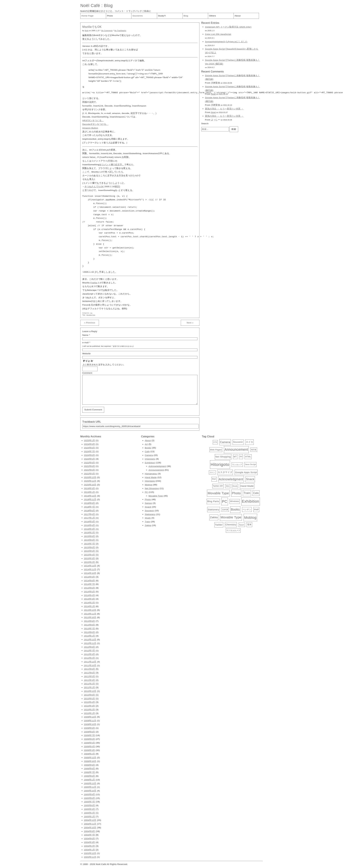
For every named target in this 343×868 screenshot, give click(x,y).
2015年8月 (90, 540)
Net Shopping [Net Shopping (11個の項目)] (223, 457)
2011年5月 (90, 676)
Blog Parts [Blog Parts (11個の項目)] (213, 501)
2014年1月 (90, 606)
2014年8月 (90, 581)
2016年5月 (90, 522)
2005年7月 (90, 802)
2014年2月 (90, 603)
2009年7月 (90, 735)
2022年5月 (90, 474)
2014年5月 (90, 592)
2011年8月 (90, 669)
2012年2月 (90, 658)
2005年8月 (90, 798)
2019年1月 (90, 492)
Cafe (147, 452)
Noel (213, 112)
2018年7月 (90, 507)
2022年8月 (90, 466)
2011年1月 (90, 687)
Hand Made (151, 477)
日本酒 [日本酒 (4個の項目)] (225, 510)
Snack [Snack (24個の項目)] (250, 479)
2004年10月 (90, 828)
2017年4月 (90, 514)
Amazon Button (90, 128)
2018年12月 (90, 496)
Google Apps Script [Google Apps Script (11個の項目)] (246, 472)
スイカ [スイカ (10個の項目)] (249, 442)
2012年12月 (90, 640)
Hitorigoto (150, 481)
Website (87, 354)
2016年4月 (90, 525)
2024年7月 (90, 452)
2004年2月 (90, 846)
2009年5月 (90, 743)
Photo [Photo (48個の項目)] (236, 493)
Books (148, 448)
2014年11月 (90, 569)
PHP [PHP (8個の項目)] (256, 510)
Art (146, 444)
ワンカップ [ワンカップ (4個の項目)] (237, 465)
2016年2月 (90, 533)
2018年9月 (90, 503)
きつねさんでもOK (94, 187)
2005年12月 (90, 783)
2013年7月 (90, 629)
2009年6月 (90, 739)
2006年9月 (90, 765)
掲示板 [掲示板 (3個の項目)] (254, 450)
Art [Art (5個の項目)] (241, 457)
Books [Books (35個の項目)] (235, 509)
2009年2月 (90, 754)
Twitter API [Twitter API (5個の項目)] (218, 486)
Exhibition (150, 463)
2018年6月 (90, 511)
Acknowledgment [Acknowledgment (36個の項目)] (231, 479)
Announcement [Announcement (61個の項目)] (236, 450)
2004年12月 (90, 820)
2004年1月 (90, 850)
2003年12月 (90, 853)
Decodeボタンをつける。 (95, 124)
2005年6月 (90, 805)
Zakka (148, 525)
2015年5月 (90, 551)
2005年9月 (90, 794)
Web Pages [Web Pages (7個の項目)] (216, 450)
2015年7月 (90, 544)
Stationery (150, 514)
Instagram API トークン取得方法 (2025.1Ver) (228, 27)
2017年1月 (90, 518)
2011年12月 (90, 662)
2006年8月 (90, 769)
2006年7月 (90, 772)
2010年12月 (90, 691)
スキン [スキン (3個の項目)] (212, 472)
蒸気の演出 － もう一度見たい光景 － (224, 109)
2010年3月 (90, 706)
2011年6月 (90, 673)
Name (85, 335)
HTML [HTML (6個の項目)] (248, 457)
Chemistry (150, 459)
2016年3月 (90, 529)
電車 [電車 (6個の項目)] (249, 525)
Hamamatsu (151, 474)
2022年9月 (90, 463)
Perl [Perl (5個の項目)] (214, 479)
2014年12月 (90, 566)
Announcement (156, 470)
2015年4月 (90, 555)
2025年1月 (90, 441)
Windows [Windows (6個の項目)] (235, 501)
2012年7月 (90, 651)
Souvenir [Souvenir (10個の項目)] (238, 442)
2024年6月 (90, 455)
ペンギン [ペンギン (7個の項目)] (247, 509)
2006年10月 (90, 761)
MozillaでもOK (92, 27)
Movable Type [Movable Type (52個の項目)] (218, 493)
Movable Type (91, 315)
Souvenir (149, 511)
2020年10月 (90, 485)
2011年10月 (90, 665)
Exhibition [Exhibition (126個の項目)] (251, 501)
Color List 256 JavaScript (218, 34)
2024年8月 (90, 448)
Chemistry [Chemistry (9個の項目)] (231, 525)
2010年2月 (90, 710)
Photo (110, 16)
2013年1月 (90, 636)
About (238, 16)
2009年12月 (90, 717)
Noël (87, 31)
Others (213, 16)
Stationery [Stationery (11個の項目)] (214, 509)
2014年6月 (90, 588)
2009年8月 (90, 732)
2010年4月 (90, 702)
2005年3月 (90, 809)
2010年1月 (90, 713)
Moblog (149, 485)
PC (91, 313)
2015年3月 (90, 558)
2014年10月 (90, 573)
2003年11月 (90, 857)
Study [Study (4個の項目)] (235, 486)
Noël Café (90, 6)
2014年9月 (90, 577)
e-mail (86, 343)
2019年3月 (90, 488)
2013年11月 (90, 614)
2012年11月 (90, 643)
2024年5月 (90, 459)
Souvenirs (138, 16)
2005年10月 (90, 791)
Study (148, 518)
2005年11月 (90, 787)
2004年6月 (90, 839)
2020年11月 (90, 481)
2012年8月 (90, 647)
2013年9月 (90, 621)
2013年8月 (90, 625)
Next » (190, 323)
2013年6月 (90, 632)
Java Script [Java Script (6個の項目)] (250, 464)
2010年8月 (90, 695)
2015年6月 (90, 547)
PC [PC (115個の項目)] (225, 501)
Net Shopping (152, 488)
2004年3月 (90, 842)
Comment (87, 373)
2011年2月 (90, 684)
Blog (108, 6)
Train (147, 522)
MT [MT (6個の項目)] (235, 457)
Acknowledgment (157, 466)
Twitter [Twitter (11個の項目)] (219, 525)
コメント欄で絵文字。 (113, 165)
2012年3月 (90, 654)
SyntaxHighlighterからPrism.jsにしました (226, 42)
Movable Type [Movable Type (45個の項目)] (231, 517)
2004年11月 (90, 824)
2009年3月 (90, 750)
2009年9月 (90, 728)
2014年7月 (90, 584)
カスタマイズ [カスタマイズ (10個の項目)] (225, 472)
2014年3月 (90, 599)
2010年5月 (90, 699)
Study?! (162, 16)
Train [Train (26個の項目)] (247, 493)
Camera (149, 455)
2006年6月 (90, 776)
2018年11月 (90, 499)
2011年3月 (90, 680)
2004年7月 (90, 835)
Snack (148, 507)
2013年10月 (90, 617)
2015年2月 (90, 562)
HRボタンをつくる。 (93, 121)
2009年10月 (90, 724)
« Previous (90, 323)
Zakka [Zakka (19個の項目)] (214, 517)
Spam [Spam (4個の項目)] (242, 525)
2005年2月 (90, 813)
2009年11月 (90, 721)
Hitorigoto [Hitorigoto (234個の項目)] (220, 464)
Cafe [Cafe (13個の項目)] (256, 493)
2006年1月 (90, 780)
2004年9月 (90, 831)
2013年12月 (90, 610)
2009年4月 (90, 747)
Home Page (87, 16)
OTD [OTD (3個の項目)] (215, 442)
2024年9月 (90, 444)
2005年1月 (90, 817)
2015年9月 (90, 536)
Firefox (94, 283)
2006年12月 (90, 758)
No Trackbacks (120, 31)
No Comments (107, 31)
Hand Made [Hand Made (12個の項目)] (247, 486)
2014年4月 (90, 595)
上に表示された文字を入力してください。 (104, 365)
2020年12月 (90, 477)
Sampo (148, 503)
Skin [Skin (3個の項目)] (228, 486)
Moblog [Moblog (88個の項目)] (250, 517)
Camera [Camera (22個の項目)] (225, 442)
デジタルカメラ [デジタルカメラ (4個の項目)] (233, 531)
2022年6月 (90, 470)
